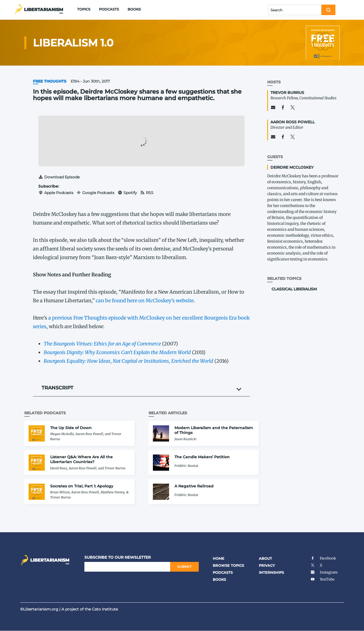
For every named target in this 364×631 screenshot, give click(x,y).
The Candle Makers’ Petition (202, 457)
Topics (84, 9)
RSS (147, 193)
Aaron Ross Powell (293, 122)
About (265, 558)
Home (219, 558)
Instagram (324, 572)
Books (134, 9)
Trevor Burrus (287, 93)
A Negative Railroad (194, 486)
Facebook (323, 558)
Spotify (127, 193)
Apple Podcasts (56, 193)
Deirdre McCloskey (292, 167)
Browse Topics (228, 565)
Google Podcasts (96, 193)
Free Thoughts (50, 81)
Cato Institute (105, 609)
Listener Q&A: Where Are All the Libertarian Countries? (81, 459)
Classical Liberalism (294, 289)
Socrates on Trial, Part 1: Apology (82, 486)
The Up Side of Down (71, 428)
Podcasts (109, 9)
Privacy (267, 565)
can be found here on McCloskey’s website (145, 301)
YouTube (322, 579)
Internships (271, 572)
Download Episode (59, 177)
